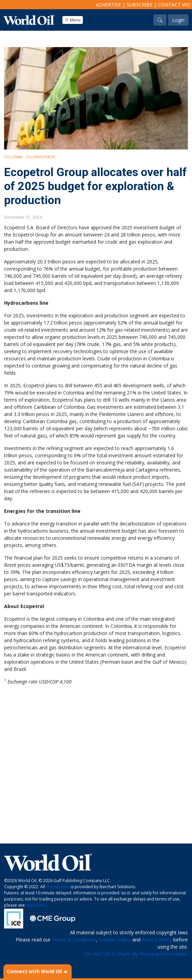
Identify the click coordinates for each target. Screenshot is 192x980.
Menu (73, 20)
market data (58, 887)
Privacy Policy (157, 940)
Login (178, 20)
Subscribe (139, 5)
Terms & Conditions (74, 940)
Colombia (13, 157)
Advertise (108, 5)
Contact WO (174, 5)
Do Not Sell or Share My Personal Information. (136, 954)
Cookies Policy (115, 940)
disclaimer (36, 905)
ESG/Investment (41, 157)
